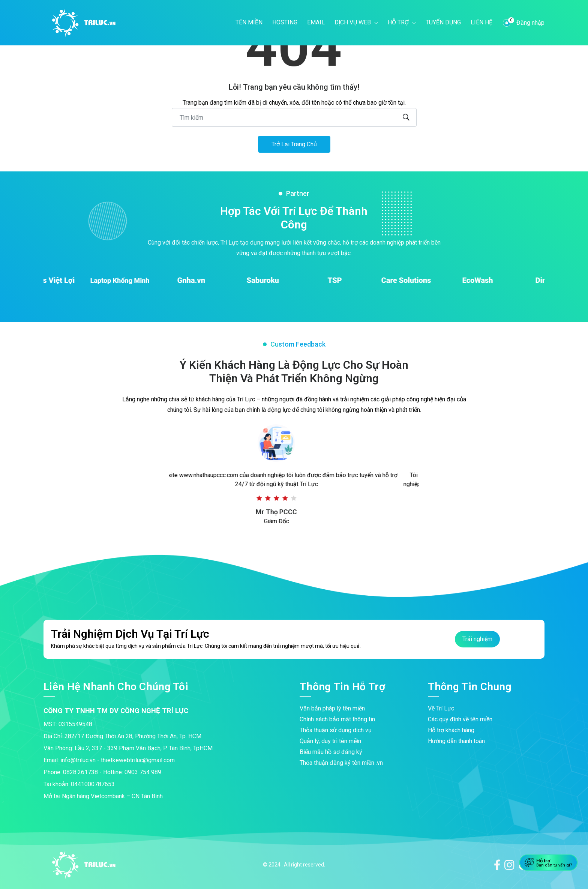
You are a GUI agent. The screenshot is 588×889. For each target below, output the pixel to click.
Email (316, 22)
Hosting (285, 22)
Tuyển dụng (443, 22)
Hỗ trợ (399, 22)
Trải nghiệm (477, 639)
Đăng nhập (530, 23)
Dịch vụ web (353, 22)
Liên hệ (481, 22)
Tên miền (249, 22)
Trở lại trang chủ (294, 144)
